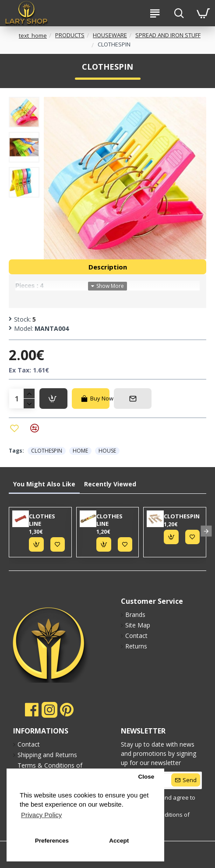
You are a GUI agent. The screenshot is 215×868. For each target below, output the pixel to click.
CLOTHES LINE (42, 520)
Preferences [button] (52, 841)
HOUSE (107, 451)
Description (108, 267)
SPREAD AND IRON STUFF (168, 35)
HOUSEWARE (110, 35)
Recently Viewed (110, 484)
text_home (33, 35)
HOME (80, 451)
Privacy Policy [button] (41, 815)
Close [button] (146, 777)
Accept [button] (119, 841)
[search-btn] (179, 13)
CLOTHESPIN (47, 451)
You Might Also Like (44, 484)
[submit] (186, 780)
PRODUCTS (70, 35)
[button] (206, 531)
